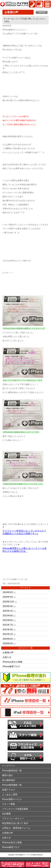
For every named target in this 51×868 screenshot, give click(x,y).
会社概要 (6, 814)
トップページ (9, 766)
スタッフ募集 (9, 804)
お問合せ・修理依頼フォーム (16, 828)
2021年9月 (8, 616)
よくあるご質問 (10, 795)
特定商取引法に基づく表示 (15, 823)
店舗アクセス (9, 790)
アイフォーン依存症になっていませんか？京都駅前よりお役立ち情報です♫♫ (24, 532)
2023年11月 (8, 602)
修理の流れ (7, 775)
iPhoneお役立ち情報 (12, 662)
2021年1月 (8, 634)
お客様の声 (8, 653)
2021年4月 (8, 630)
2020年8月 (8, 639)
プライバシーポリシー (13, 819)
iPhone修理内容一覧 (12, 771)
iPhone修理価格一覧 (12, 785)
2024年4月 (8, 597)
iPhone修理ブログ (11, 666)
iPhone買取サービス (12, 799)
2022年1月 (8, 611)
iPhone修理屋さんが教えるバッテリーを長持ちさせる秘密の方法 (24, 550)
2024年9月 (8, 592)
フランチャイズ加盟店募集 (15, 809)
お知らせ (7, 657)
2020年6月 (8, 643)
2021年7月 (8, 625)
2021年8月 (8, 620)
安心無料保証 (9, 780)
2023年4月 (8, 606)
